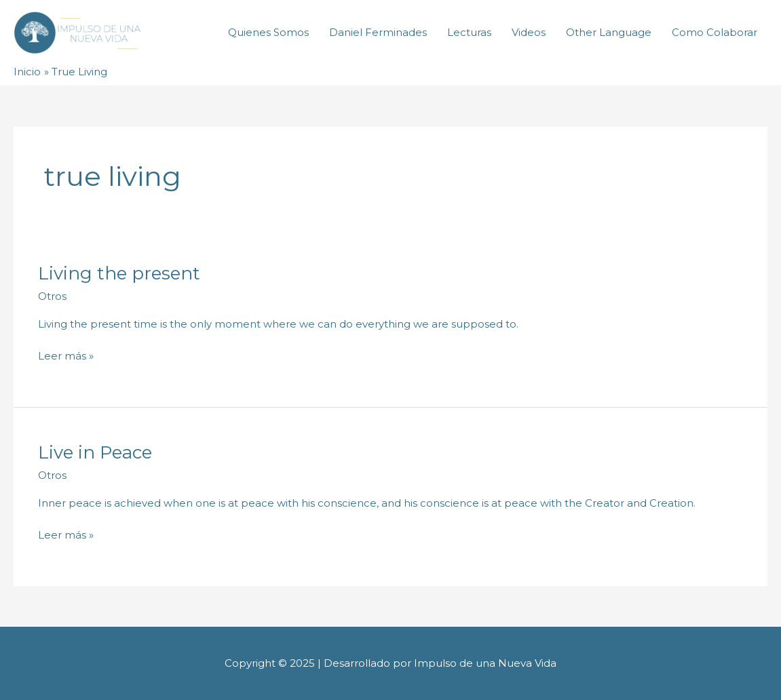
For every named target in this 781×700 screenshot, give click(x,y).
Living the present (119, 273)
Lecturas (469, 32)
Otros (52, 296)
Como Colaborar (715, 32)
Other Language (609, 32)
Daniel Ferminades (378, 32)
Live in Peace (95, 452)
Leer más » (66, 355)
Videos (529, 32)
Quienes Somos (268, 32)
